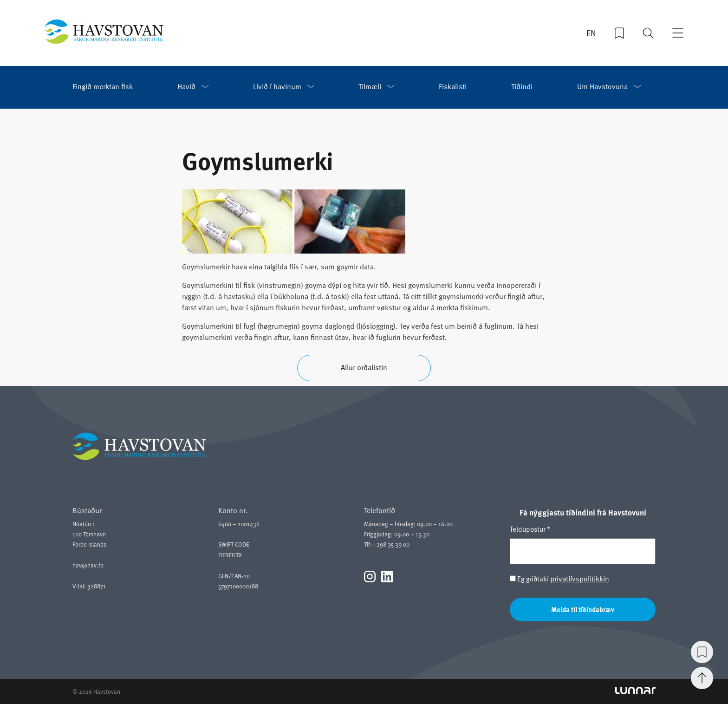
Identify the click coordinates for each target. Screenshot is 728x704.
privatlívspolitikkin (580, 579)
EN (591, 33)
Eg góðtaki (559, 579)
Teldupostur (530, 529)
